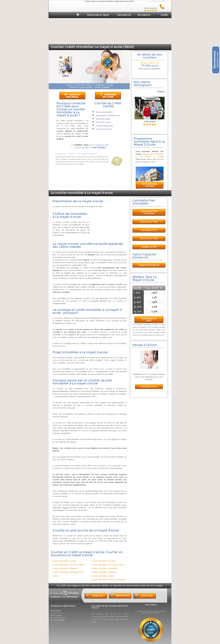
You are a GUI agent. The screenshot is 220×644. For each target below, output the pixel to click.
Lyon (107, 611)
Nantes (126, 611)
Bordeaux (112, 614)
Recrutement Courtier (58, 615)
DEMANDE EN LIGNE (108, 96)
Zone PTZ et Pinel (149, 236)
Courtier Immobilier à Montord (104, 570)
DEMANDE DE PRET (149, 317)
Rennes (121, 614)
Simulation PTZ (149, 228)
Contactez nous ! (149, 384)
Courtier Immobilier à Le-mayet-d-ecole (108, 562)
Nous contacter (56, 608)
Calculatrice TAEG (149, 219)
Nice (120, 611)
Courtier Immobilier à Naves (103, 574)
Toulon (101, 617)
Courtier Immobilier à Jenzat (64, 559)
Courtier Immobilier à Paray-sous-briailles (108, 577)
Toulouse (113, 611)
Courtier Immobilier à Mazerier (65, 566)
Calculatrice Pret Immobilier (149, 210)
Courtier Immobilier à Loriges (104, 559)
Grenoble (107, 617)
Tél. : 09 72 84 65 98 (57, 618)
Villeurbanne (124, 617)
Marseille (100, 611)
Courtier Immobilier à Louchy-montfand (69, 562)
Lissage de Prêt (149, 244)
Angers (117, 617)
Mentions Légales (57, 613)
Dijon (112, 617)
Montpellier (104, 614)
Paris (93, 611)
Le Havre (95, 617)
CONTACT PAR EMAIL (72, 96)
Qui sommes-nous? (57, 611)
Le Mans (94, 620)
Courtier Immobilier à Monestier (105, 566)
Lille (117, 614)
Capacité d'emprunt (149, 263)
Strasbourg (95, 614)
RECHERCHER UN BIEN (150, 183)
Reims (127, 614)
